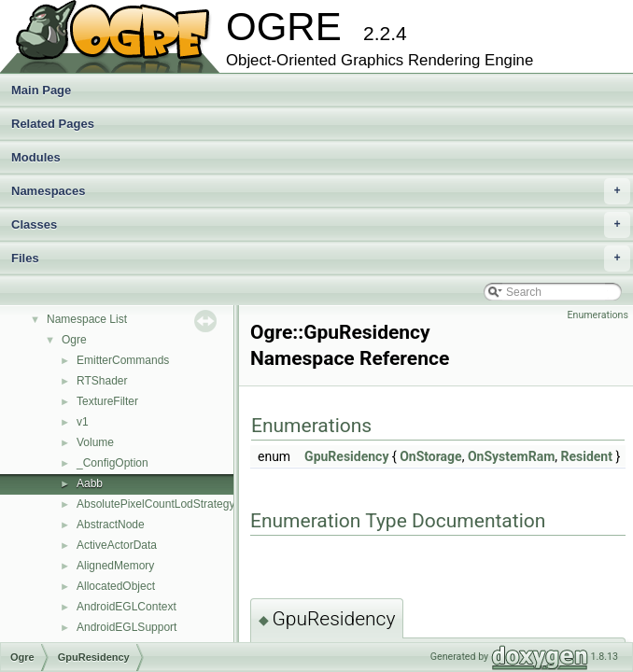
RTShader (102, 381)
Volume (95, 442)
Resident (587, 456)
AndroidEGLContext (127, 607)
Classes (321, 225)
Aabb (90, 483)
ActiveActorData (117, 545)
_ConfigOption (113, 463)
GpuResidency (346, 456)
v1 (83, 422)
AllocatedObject (116, 586)
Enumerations (598, 315)
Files (321, 259)
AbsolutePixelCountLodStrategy (155, 504)
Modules (36, 157)
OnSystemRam (511, 456)
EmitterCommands (123, 360)
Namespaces (321, 191)
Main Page (41, 90)
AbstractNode (111, 525)
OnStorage (431, 456)
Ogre (74, 340)
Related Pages (53, 124)
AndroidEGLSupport (127, 627)
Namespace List (87, 319)
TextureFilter (107, 401)
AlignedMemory (115, 566)
